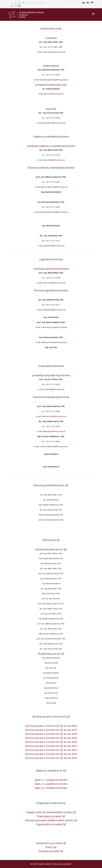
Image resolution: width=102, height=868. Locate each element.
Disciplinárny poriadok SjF (51, 843)
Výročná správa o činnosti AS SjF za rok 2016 (51, 758)
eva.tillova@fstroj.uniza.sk (54, 389)
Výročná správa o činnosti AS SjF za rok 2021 (51, 730)
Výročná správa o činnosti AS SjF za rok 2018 (51, 734)
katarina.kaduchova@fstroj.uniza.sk (54, 80)
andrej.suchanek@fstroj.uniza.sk (54, 342)
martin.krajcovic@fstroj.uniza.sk (54, 327)
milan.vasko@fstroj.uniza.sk (54, 52)
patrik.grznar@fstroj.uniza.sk (54, 123)
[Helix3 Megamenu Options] (93, 14)
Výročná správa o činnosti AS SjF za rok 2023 (51, 738)
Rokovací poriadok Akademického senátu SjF (51, 820)
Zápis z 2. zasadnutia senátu (51, 784)
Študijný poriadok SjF (51, 851)
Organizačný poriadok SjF (51, 824)
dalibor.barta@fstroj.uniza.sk (54, 431)
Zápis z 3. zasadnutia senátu (51, 788)
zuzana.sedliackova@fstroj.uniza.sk (54, 446)
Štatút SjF (51, 847)
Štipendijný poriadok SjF (51, 816)
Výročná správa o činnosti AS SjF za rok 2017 (51, 746)
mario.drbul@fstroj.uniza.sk (54, 160)
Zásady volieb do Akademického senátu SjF (51, 812)
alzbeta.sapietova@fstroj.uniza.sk (54, 187)
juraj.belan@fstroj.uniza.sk (54, 246)
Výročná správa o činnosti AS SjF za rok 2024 (51, 726)
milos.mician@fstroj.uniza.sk (54, 283)
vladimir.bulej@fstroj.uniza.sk (54, 310)
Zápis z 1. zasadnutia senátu (51, 780)
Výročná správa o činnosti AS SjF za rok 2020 (51, 742)
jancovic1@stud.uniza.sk (54, 94)
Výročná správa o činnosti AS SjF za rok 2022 (51, 750)
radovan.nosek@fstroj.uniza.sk (54, 416)
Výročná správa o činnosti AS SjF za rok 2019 (51, 754)
